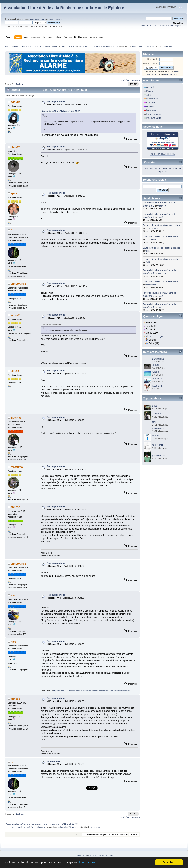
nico (14, 642)
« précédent (126, 80)
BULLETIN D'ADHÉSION (162, 154)
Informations (88, 862)
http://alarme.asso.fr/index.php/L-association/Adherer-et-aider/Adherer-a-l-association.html (92, 691)
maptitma (17, 467)
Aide (149, 95)
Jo (153, 46)
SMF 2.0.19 (82, 855)
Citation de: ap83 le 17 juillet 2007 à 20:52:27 (61, 111)
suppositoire (54, 761)
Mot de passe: (150, 64)
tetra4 (161, 217)
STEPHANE (158, 445)
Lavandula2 (158, 359)
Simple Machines (106, 855)
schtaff (15, 315)
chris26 (141, 46)
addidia (15, 102)
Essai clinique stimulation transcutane (162, 225)
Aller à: (79, 835)
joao (14, 595)
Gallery (150, 107)
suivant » (136, 80)
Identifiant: (152, 59)
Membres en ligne (155, 336)
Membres (151, 110)
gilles (148, 251)
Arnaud (156, 372)
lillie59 (15, 371)
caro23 (156, 436)
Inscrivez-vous (154, 118)
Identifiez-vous (154, 114)
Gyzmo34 (157, 386)
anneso (148, 46)
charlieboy (157, 379)
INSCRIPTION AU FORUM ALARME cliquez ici (162, 26)
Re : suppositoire (56, 101)
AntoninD (162, 206)
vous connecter (37, 19)
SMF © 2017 (93, 855)
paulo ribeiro (158, 456)
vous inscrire (56, 19)
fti (12, 230)
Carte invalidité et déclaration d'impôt (161, 237)
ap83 (14, 193)
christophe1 (18, 284)
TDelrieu (16, 418)
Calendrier (152, 103)
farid (148, 262)
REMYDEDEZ (152, 228)
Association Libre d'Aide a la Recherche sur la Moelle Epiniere (64, 8)
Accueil (150, 87)
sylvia (134, 46)
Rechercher (152, 99)
